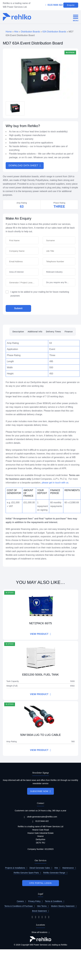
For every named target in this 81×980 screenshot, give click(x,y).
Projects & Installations (15, 868)
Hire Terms (42, 906)
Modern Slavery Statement (63, 906)
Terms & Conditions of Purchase (19, 906)
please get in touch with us (55, 483)
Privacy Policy (34, 901)
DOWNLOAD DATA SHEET (23, 166)
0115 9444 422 (54, 5)
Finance (69, 332)
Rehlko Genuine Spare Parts (26, 873)
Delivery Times (54, 332)
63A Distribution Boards (54, 32)
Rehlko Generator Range (54, 873)
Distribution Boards (30, 32)
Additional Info (35, 332)
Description (18, 332)
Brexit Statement (39, 911)
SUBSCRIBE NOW (39, 791)
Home (9, 32)
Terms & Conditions (54, 901)
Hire (16, 32)
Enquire (71, 5)
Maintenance (68, 868)
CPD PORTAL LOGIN (41, 883)
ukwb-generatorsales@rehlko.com (40, 817)
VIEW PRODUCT (39, 634)
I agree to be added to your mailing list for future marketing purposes (40, 294)
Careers (20, 901)
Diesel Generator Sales (40, 868)
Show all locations (39, 932)
